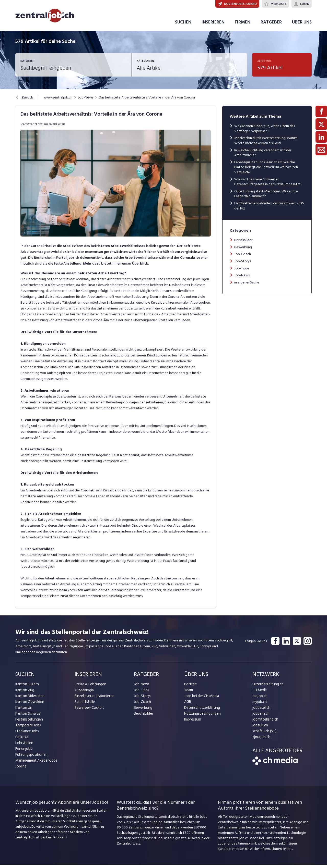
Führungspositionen (30, 758)
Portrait (190, 687)
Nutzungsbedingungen (201, 717)
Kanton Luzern (26, 687)
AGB (188, 705)
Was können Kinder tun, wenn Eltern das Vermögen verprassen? (265, 132)
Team (188, 693)
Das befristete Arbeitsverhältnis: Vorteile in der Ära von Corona (147, 101)
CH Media (260, 693)
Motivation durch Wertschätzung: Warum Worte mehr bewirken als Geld (266, 144)
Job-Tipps (242, 271)
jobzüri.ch (260, 728)
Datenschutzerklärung (201, 711)
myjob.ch (259, 705)
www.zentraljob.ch (58, 101)
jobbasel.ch (261, 711)
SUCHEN (183, 25)
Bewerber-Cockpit (89, 711)
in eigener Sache (247, 285)
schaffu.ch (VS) (263, 734)
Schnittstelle (84, 705)
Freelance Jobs (27, 734)
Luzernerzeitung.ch (267, 687)
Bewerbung (243, 250)
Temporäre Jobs (28, 728)
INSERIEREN (213, 25)
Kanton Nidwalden (30, 699)
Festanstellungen (28, 722)
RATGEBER (271, 25)
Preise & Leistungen (90, 687)
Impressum (192, 722)
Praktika (22, 740)
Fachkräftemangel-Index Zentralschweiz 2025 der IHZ (269, 209)
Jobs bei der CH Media (201, 699)
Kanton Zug (24, 693)
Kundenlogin (84, 693)
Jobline (21, 769)
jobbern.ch (260, 717)
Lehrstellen (24, 746)
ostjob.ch (260, 699)
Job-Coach (243, 257)
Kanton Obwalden (29, 705)
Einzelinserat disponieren (94, 699)
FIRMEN (243, 25)
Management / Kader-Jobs (36, 764)
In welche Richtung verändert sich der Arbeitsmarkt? (263, 156)
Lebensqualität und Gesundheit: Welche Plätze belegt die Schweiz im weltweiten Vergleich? (266, 170)
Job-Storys (243, 264)
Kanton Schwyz (27, 717)
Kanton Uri (23, 711)
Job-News (86, 101)
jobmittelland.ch (265, 722)
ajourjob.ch (261, 740)
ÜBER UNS (302, 25)
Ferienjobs (23, 752)
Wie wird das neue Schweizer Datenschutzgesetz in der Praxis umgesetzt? (268, 185)
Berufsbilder (243, 243)
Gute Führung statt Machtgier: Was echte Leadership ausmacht (266, 197)
